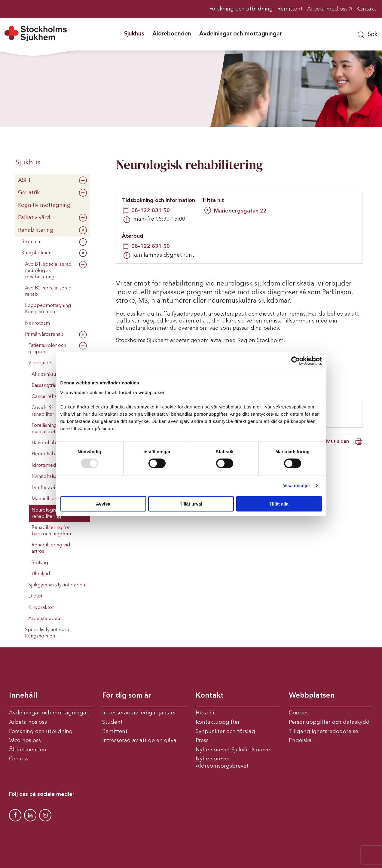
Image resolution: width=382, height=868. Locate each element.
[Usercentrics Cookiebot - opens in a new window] (296, 361)
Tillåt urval (191, 504)
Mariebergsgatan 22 (240, 211)
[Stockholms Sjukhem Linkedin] (30, 815)
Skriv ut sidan (340, 442)
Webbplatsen (312, 696)
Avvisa (103, 504)
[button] (368, 34)
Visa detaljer (297, 486)
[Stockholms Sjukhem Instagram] (45, 815)
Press (202, 741)
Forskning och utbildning (41, 732)
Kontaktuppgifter (218, 722)
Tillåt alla (279, 504)
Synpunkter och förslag (225, 732)
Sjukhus (28, 163)
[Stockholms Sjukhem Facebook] (15, 815)
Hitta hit (206, 713)
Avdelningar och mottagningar (49, 713)
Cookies (299, 713)
